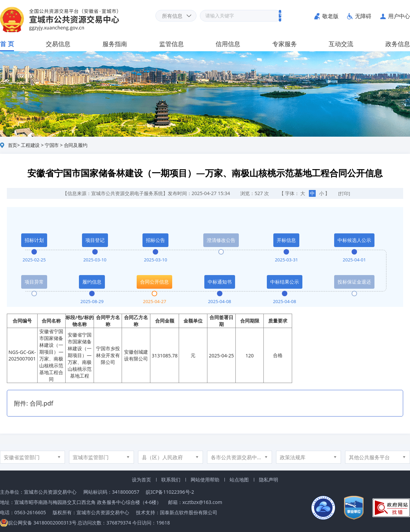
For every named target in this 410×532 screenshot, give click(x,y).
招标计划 (34, 240)
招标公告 (155, 240)
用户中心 (399, 16)
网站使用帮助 (205, 480)
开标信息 (286, 240)
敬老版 (330, 16)
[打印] (344, 193)
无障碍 (363, 16)
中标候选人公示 (354, 240)
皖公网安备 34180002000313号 (38, 523)
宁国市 (52, 145)
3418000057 (126, 492)
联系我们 (171, 480)
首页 (13, 145)
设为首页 (141, 480)
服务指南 (115, 44)
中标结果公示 (285, 282)
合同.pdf (42, 403)
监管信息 (172, 44)
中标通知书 (220, 282)
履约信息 (92, 282)
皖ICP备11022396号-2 (170, 492)
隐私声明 (269, 480)
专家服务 (285, 44)
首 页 (7, 44)
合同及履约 (76, 145)
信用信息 (228, 44)
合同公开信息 (154, 282)
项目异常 (34, 282)
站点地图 (239, 480)
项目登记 (95, 240)
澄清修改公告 (221, 240)
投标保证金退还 (354, 282)
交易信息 (58, 44)
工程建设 (30, 145)
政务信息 (398, 44)
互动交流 (341, 44)
